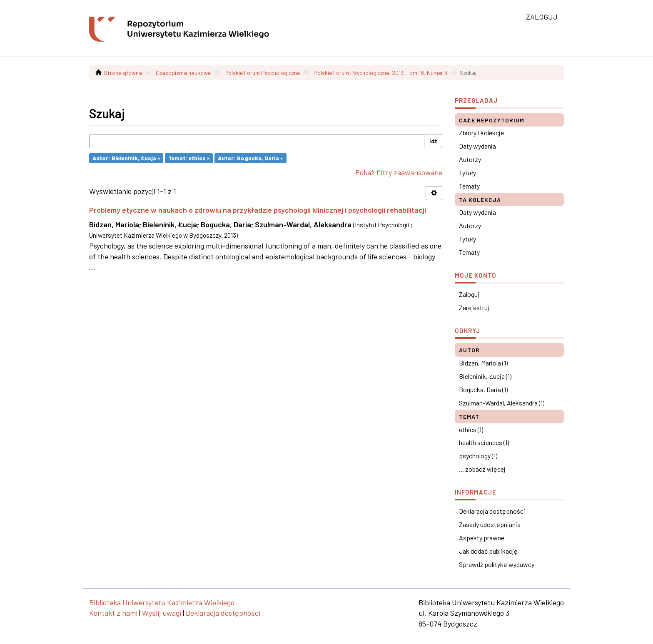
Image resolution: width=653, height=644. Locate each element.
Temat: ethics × (189, 158)
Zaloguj (469, 294)
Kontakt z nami (113, 613)
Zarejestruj (474, 307)
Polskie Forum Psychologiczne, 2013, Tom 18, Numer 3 (380, 73)
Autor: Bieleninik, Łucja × (126, 158)
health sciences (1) (484, 442)
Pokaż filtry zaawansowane (399, 172)
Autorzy (470, 159)
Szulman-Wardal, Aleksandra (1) (502, 403)
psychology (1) (478, 456)
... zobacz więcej (482, 469)
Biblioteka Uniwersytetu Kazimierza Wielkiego (162, 602)
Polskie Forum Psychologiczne (262, 73)
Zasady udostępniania (490, 524)
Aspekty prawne (482, 538)
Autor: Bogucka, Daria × (250, 158)
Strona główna (123, 73)
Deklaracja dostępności (492, 511)
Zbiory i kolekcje (481, 133)
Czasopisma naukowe (183, 73)
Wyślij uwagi (162, 613)
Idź (433, 141)
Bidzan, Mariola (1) (483, 363)
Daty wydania (477, 146)
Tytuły (467, 173)
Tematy (469, 186)
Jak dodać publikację (488, 551)
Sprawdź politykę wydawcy (497, 564)
